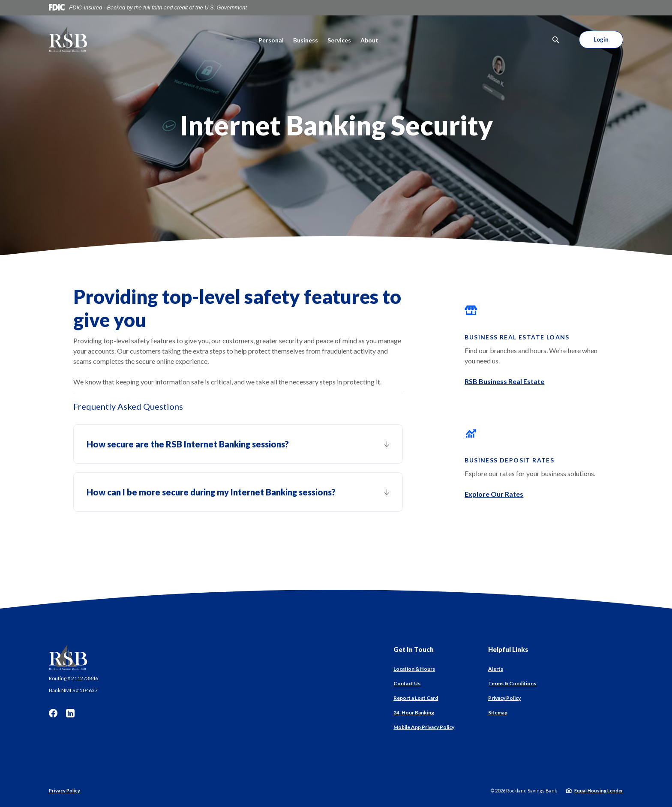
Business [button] (306, 40)
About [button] (369, 40)
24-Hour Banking (414, 712)
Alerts (496, 669)
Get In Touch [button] (414, 649)
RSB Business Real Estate (504, 381)
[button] (238, 444)
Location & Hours (414, 669)
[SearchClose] (556, 40)
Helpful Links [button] (508, 649)
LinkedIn (70, 713)
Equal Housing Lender (599, 790)
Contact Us (407, 683)
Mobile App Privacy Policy (424, 727)
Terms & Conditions (512, 683)
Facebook (53, 713)
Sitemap (498, 712)
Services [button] (339, 40)
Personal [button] (271, 40)
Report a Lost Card (416, 698)
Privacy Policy (504, 698)
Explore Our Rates (494, 494)
